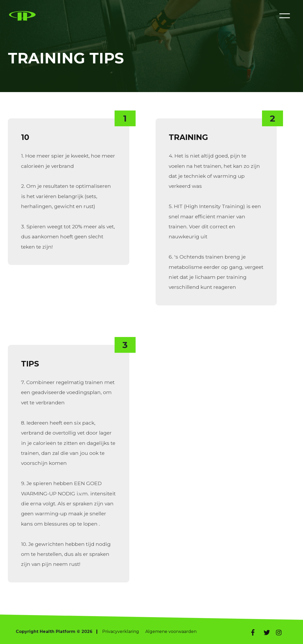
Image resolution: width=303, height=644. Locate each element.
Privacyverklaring (121, 632)
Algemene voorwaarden (171, 632)
